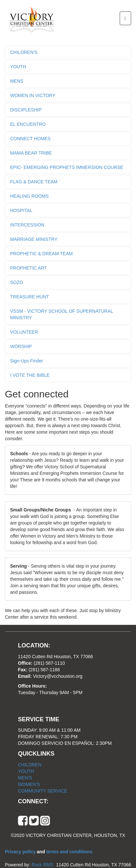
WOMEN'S (29, 784)
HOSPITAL (21, 210)
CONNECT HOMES (30, 139)
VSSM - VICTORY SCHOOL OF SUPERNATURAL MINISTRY (61, 314)
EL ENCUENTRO (28, 124)
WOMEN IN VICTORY (33, 95)
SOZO (17, 282)
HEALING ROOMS (29, 196)
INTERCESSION (27, 225)
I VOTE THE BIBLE (30, 375)
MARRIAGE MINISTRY (34, 239)
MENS (17, 81)
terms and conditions (69, 852)
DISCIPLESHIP (26, 110)
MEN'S (25, 778)
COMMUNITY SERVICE (43, 791)
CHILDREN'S (24, 52)
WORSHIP (21, 346)
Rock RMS (43, 865)
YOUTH (18, 67)
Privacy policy (21, 852)
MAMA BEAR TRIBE (31, 153)
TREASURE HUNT (30, 297)
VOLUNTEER (24, 332)
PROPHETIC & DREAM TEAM (41, 254)
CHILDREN (30, 765)
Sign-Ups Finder (27, 361)
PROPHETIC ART (29, 268)
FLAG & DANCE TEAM (34, 182)
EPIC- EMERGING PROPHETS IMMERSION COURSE (67, 167)
